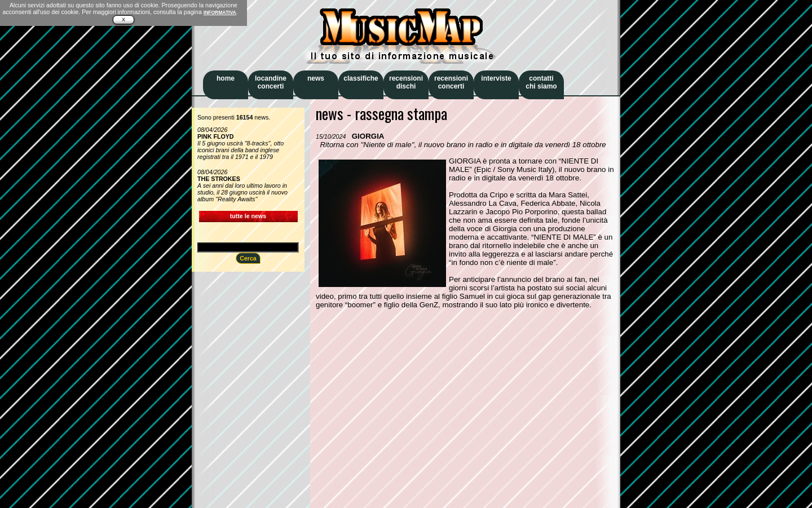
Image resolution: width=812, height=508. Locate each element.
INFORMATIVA (220, 12)
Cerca (248, 258)
